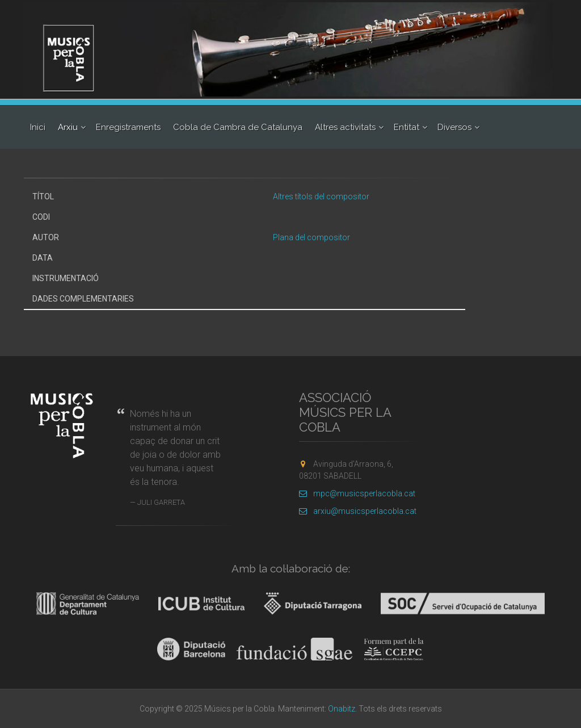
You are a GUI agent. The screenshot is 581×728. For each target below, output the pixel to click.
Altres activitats (345, 127)
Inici (38, 127)
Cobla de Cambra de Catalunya (238, 127)
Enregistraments (128, 127)
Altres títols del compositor (321, 196)
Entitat (407, 127)
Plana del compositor (311, 237)
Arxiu (68, 127)
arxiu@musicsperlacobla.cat (358, 511)
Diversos (454, 127)
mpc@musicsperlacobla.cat (357, 493)
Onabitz (342, 709)
